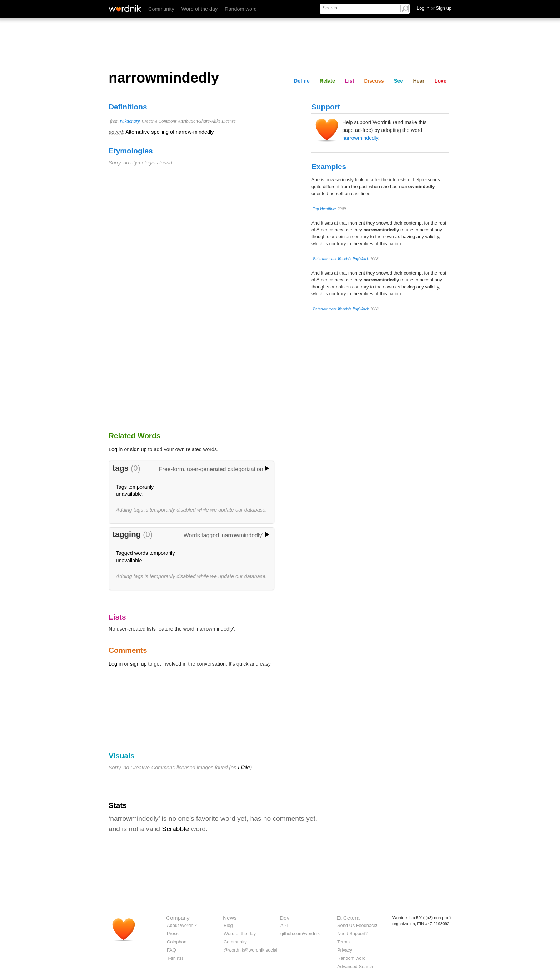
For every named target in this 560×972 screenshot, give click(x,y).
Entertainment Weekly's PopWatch (341, 259)
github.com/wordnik (300, 934)
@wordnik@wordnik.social (250, 950)
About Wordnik (182, 925)
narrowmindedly (360, 138)
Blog (228, 925)
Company (178, 918)
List (350, 81)
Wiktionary (129, 121)
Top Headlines (325, 209)
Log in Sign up (434, 8)
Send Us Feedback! (357, 925)
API (284, 925)
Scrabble (175, 829)
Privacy (345, 950)
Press (173, 934)
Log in (116, 449)
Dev (284, 918)
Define (302, 81)
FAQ (171, 950)
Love (440, 81)
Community (161, 9)
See (399, 81)
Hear (419, 81)
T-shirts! (175, 958)
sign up (138, 449)
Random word (241, 9)
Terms (343, 942)
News (230, 918)
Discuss (374, 81)
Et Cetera (348, 918)
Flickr (244, 768)
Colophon (177, 942)
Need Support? (352, 934)
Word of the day (199, 9)
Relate (327, 81)
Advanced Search (355, 966)
